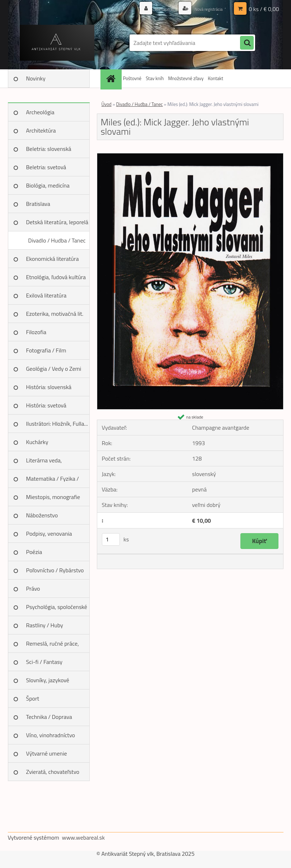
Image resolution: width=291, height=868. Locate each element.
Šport (33, 698)
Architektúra (41, 130)
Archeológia (40, 112)
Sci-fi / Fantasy (44, 662)
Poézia (34, 552)
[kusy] (111, 539)
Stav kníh (155, 78)
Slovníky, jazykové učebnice (48, 683)
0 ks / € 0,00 (264, 9)
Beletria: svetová (46, 167)
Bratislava (38, 204)
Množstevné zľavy (186, 78)
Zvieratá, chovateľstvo (53, 772)
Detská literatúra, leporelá (57, 222)
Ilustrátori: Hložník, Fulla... (57, 424)
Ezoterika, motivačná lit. (55, 314)
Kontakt (215, 78)
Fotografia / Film (46, 350)
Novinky (36, 78)
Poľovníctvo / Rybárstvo (55, 570)
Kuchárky (37, 442)
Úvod (107, 104)
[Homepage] (112, 79)
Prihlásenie (157, 9)
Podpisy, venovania (49, 534)
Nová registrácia (205, 9)
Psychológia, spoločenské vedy (57, 609)
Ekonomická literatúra (53, 259)
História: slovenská (49, 387)
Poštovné (132, 78)
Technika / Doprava (49, 717)
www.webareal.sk (83, 837)
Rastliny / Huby (45, 625)
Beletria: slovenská (49, 149)
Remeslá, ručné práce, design (53, 646)
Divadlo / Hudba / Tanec (57, 240)
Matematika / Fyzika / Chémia (53, 481)
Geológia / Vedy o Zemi (54, 369)
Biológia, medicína (48, 185)
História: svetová (46, 405)
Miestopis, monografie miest (53, 499)
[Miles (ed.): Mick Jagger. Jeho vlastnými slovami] (190, 156)
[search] (247, 43)
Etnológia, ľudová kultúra (56, 277)
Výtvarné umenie (47, 753)
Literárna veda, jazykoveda (44, 463)
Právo (33, 588)
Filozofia (36, 332)
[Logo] (57, 43)
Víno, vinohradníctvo (51, 735)
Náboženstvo (42, 515)
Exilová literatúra (46, 295)
